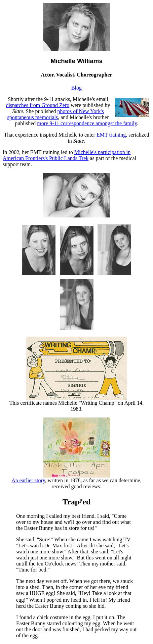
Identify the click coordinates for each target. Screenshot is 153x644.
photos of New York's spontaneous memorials (56, 114)
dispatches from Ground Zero (37, 105)
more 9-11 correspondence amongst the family (87, 123)
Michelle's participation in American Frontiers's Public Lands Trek (67, 155)
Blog (76, 88)
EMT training (111, 135)
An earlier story (61, 478)
